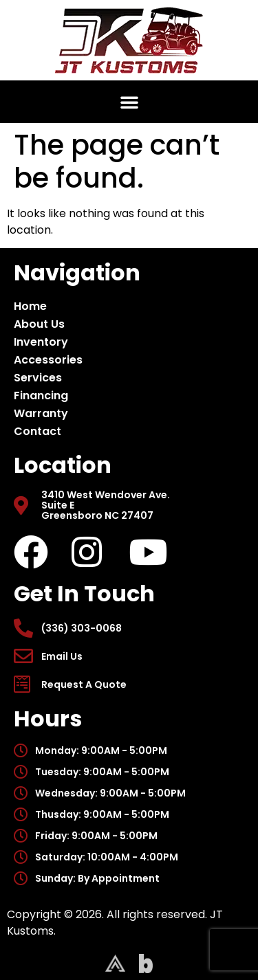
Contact (37, 431)
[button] (129, 102)
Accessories (52, 360)
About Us (43, 324)
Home (30, 306)
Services (38, 378)
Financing (41, 396)
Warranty (41, 413)
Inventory (44, 342)
